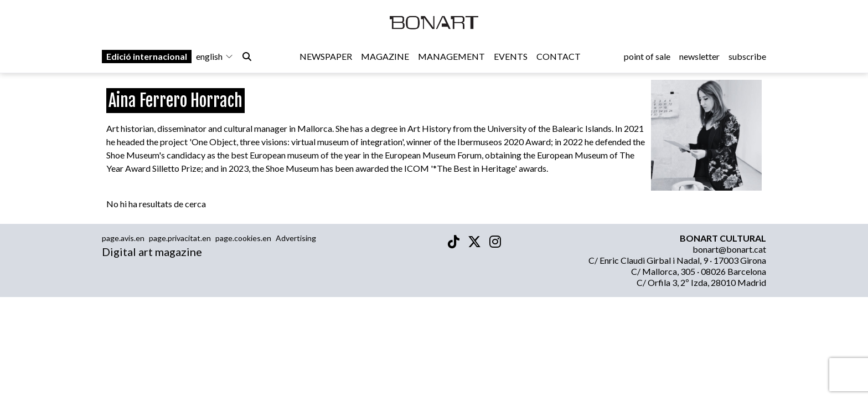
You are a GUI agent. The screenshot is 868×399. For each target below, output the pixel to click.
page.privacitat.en (180, 238)
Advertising (296, 238)
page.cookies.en (243, 238)
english (215, 56)
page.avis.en (123, 238)
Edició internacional (147, 56)
